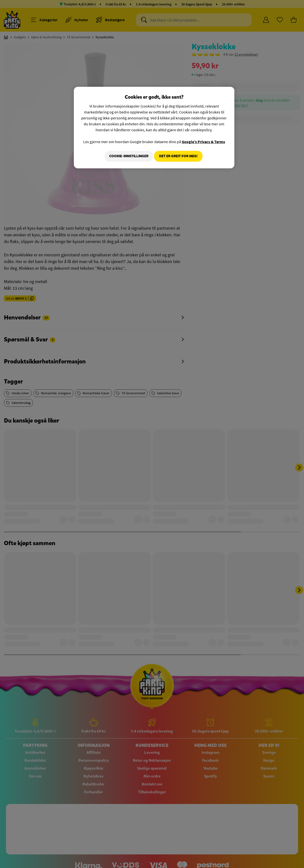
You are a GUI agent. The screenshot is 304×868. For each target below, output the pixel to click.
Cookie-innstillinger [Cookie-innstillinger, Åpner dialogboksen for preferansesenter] (127, 156)
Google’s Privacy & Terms (203, 142)
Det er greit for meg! (178, 156)
